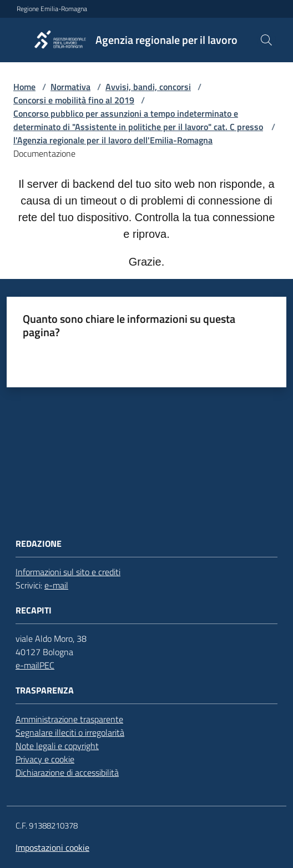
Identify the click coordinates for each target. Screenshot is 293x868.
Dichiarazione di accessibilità (67, 772)
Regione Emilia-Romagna (52, 9)
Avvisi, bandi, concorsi (148, 87)
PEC (47, 665)
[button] (266, 40)
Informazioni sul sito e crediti (68, 572)
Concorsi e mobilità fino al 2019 (74, 100)
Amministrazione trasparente (69, 719)
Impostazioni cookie (52, 847)
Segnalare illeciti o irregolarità (70, 732)
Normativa (70, 87)
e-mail (56, 585)
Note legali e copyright (57, 746)
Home (24, 87)
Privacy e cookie (45, 759)
